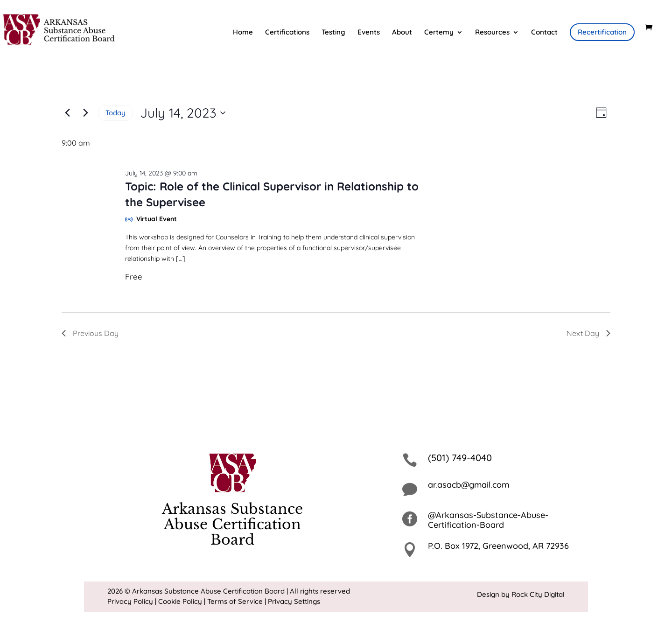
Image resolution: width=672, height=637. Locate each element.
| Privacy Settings (292, 601)
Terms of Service (235, 601)
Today (115, 113)
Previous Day (90, 333)
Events (369, 33)
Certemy (439, 33)
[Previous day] (67, 113)
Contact (544, 33)
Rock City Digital (538, 594)
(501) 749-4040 (460, 458)
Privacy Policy (130, 601)
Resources (492, 33)
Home (243, 33)
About (402, 33)
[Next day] (85, 113)
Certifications (287, 33)
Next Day (588, 333)
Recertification (602, 32)
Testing (333, 33)
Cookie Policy (180, 601)
